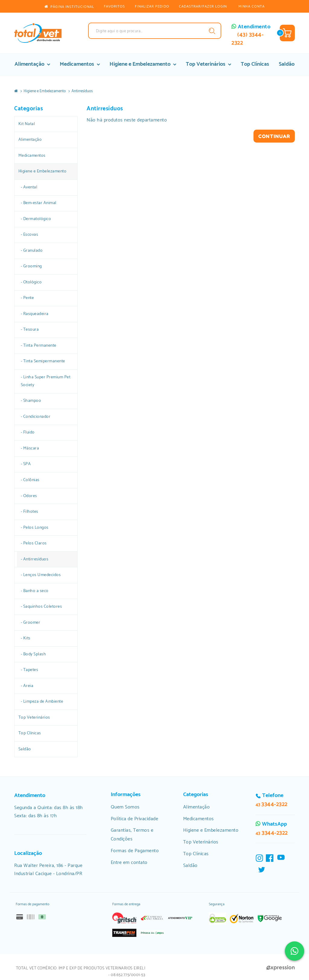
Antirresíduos (82, 91)
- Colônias (30, 480)
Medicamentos (80, 64)
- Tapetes (30, 670)
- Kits (26, 638)
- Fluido (28, 432)
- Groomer (31, 622)
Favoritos (114, 6)
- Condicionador (36, 417)
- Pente (27, 298)
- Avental (29, 187)
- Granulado (32, 251)
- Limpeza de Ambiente (42, 701)
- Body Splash (33, 654)
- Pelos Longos (35, 528)
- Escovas (30, 235)
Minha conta (252, 6)
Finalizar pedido (152, 6)
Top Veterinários (209, 64)
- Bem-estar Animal (39, 203)
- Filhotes (30, 512)
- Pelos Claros (34, 543)
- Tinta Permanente (39, 345)
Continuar (274, 136)
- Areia (27, 686)
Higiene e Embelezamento (143, 64)
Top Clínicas (255, 64)
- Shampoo (31, 401)
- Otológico (31, 282)
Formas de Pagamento (135, 851)
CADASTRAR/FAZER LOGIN (203, 6)
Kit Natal (27, 124)
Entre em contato (129, 863)
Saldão (287, 64)
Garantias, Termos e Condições (132, 835)
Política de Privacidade (135, 819)
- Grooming (31, 266)
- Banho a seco (35, 591)
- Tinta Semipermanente (43, 361)
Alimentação (32, 64)
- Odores (29, 496)
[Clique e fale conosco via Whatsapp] (295, 951)
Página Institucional (69, 7)
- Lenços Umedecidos (41, 575)
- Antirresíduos (35, 559)
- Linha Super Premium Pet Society (46, 381)
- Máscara (30, 448)
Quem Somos (125, 807)
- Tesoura (30, 329)
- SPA (26, 464)
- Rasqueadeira (35, 314)
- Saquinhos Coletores (41, 607)
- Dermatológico (36, 219)
